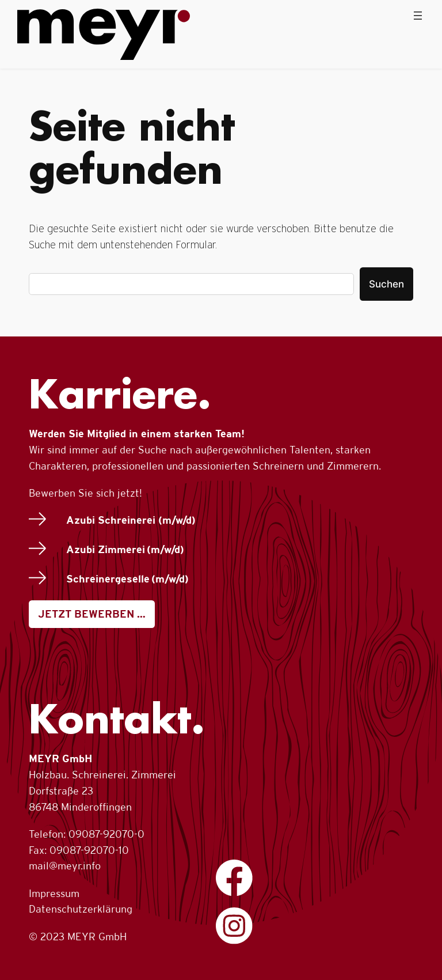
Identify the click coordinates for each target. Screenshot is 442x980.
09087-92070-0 (106, 834)
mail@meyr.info (65, 866)
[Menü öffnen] (418, 16)
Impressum (54, 893)
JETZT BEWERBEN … (92, 614)
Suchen (386, 284)
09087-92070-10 (89, 850)
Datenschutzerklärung (81, 909)
